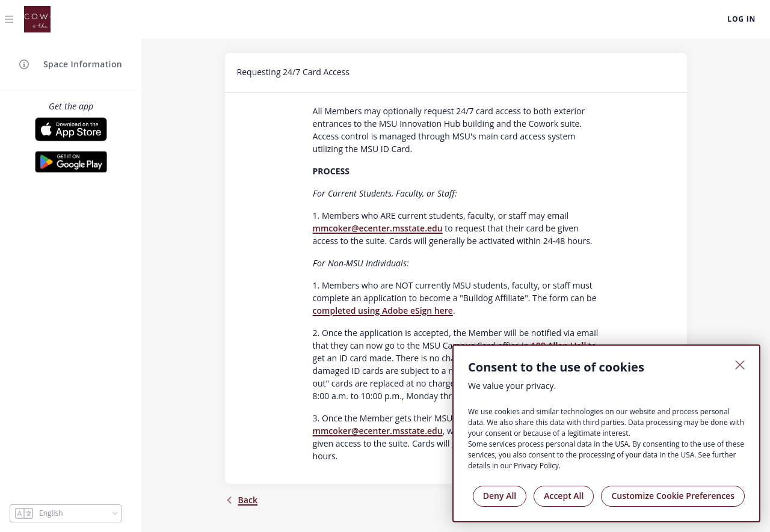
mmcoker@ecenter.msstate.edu (378, 228)
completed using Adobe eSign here (383, 310)
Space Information (71, 64)
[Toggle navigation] (10, 19)
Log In (741, 19)
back (241, 500)
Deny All (500, 496)
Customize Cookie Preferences (673, 496)
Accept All (564, 496)
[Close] (740, 365)
